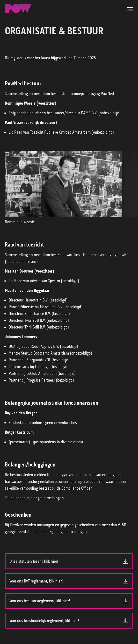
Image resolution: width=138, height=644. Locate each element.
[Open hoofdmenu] (130, 9)
